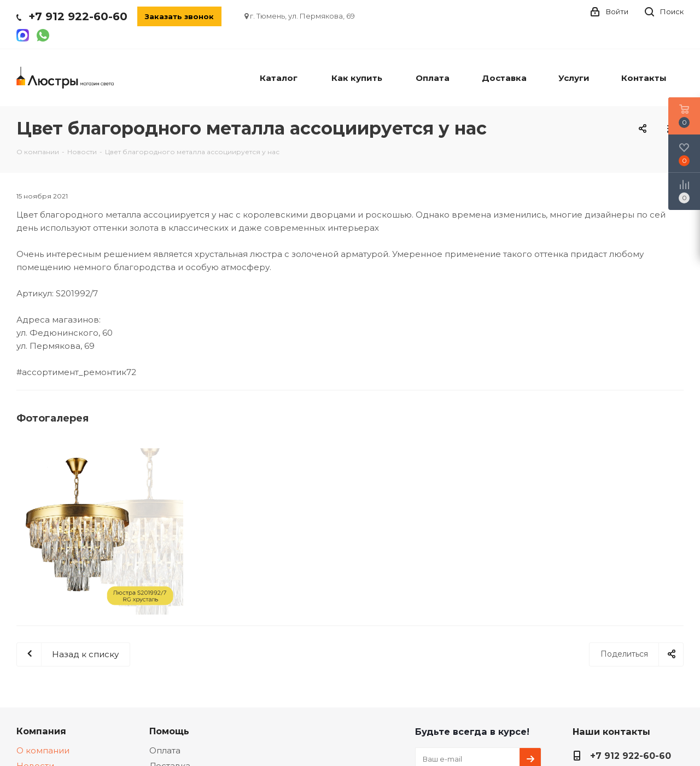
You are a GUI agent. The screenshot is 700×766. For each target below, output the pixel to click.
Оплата (165, 750)
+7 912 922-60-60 (78, 16)
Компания (41, 731)
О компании (43, 750)
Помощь (169, 731)
